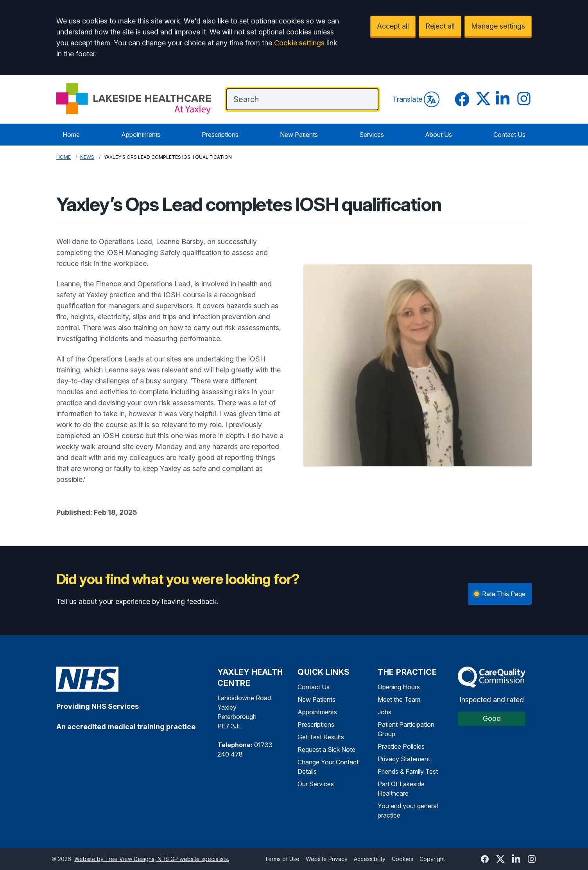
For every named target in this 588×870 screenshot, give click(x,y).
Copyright (432, 859)
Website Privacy (327, 859)
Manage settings (498, 26)
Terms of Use (282, 859)
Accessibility (370, 859)
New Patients (299, 135)
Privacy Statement (404, 759)
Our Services (316, 784)
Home (71, 135)
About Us (438, 135)
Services (372, 135)
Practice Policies (401, 746)
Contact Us (509, 135)
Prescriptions (220, 135)
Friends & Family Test (408, 771)
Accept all (393, 26)
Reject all (440, 26)
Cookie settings (299, 43)
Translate (416, 99)
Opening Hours (399, 687)
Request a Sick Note (326, 750)
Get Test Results (321, 737)
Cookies (402, 859)
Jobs (385, 712)
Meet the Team (399, 699)
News (87, 157)
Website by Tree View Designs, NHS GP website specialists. (152, 859)
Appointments (141, 135)
